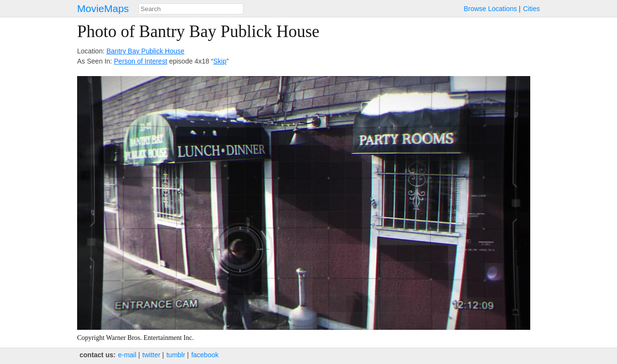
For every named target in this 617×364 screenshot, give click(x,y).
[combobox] (191, 9)
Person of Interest (141, 61)
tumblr (176, 355)
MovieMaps (103, 8)
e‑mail (127, 355)
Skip (220, 61)
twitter (151, 355)
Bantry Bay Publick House (146, 51)
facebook (205, 355)
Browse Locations (490, 9)
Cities (531, 9)
